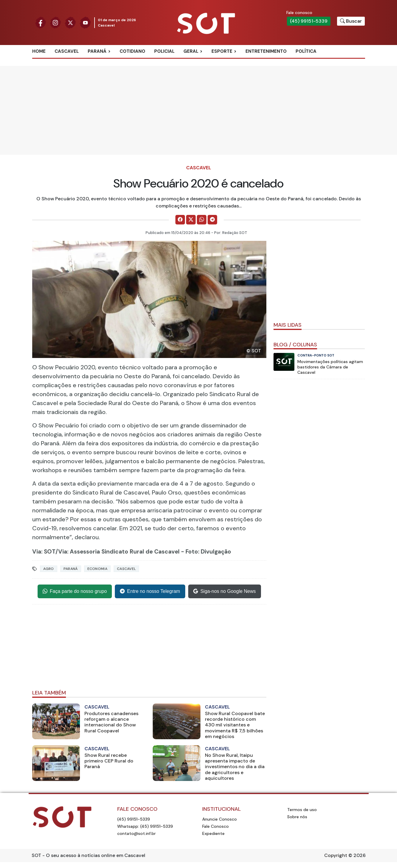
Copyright (336, 855)
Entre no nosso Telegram (150, 591)
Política (306, 51)
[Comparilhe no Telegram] (212, 220)
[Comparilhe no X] (191, 220)
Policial (164, 51)
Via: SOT (44, 552)
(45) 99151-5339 (309, 21)
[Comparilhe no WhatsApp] (202, 220)
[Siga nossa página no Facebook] (41, 22)
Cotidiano (132, 51)
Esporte (222, 51)
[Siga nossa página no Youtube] (85, 22)
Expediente (213, 833)
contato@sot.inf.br (136, 833)
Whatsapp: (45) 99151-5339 (145, 826)
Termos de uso (302, 810)
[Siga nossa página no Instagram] (55, 22)
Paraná (97, 51)
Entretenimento (266, 51)
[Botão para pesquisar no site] (351, 21)
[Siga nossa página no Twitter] (70, 22)
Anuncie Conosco (220, 819)
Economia (97, 569)
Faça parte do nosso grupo (75, 591)
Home (39, 51)
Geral (191, 51)
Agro (49, 569)
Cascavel (67, 51)
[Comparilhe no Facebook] (180, 220)
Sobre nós (297, 817)
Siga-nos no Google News (225, 591)
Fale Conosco (216, 826)
